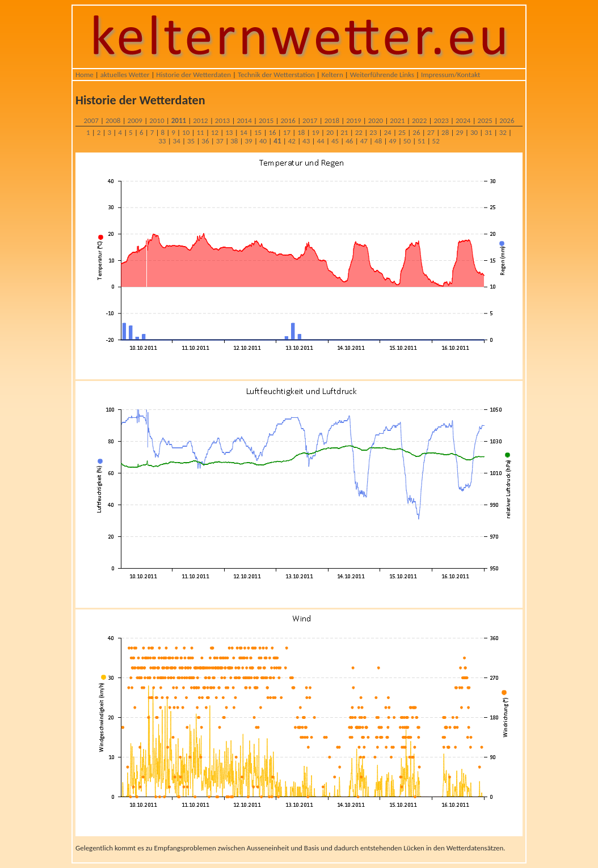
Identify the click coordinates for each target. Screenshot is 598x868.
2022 (419, 120)
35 (191, 141)
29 (459, 132)
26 (416, 132)
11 (200, 132)
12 (215, 132)
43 (306, 141)
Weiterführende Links (382, 75)
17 (287, 132)
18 (301, 132)
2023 (441, 120)
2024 (463, 120)
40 (263, 141)
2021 (397, 120)
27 (431, 132)
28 (445, 132)
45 (335, 141)
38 (234, 141)
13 (229, 132)
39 (249, 141)
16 (272, 132)
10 (186, 132)
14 (244, 132)
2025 (485, 120)
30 (474, 132)
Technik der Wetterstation (276, 75)
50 (407, 141)
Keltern (332, 75)
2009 (135, 120)
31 (488, 132)
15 (258, 132)
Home (85, 75)
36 (205, 141)
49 (392, 141)
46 (349, 141)
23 (373, 132)
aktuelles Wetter (125, 75)
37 (220, 141)
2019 (353, 120)
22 (359, 132)
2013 (222, 120)
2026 (507, 120)
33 (162, 141)
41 (277, 141)
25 (402, 132)
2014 (244, 120)
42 (292, 141)
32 (503, 132)
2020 (376, 120)
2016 (288, 120)
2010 (157, 120)
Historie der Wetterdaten (193, 75)
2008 (113, 120)
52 (436, 141)
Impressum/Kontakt (450, 75)
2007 (91, 120)
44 (320, 141)
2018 (332, 120)
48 (378, 141)
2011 (179, 120)
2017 (310, 120)
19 (316, 132)
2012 (200, 120)
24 (388, 132)
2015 (266, 120)
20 (330, 132)
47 (364, 141)
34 (177, 141)
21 (344, 132)
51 (421, 141)
